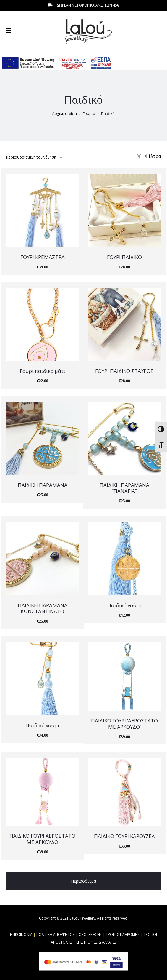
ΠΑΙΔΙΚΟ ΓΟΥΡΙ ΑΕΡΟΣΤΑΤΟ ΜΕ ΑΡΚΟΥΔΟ (42, 839)
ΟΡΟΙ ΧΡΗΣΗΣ (90, 935)
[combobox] (34, 157)
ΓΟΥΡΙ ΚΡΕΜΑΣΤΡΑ (43, 257)
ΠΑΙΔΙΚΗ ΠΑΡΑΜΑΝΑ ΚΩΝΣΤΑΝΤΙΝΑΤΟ (43, 608)
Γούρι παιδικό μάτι (43, 371)
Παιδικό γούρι (124, 605)
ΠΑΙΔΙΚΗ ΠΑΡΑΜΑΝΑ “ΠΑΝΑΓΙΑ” (124, 488)
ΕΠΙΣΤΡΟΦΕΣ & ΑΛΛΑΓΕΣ (96, 942)
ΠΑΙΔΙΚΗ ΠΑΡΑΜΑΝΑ (43, 485)
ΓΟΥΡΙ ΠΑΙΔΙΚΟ (124, 257)
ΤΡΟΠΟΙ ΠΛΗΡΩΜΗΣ (123, 935)
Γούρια (89, 114)
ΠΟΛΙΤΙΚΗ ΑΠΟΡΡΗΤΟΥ (56, 935)
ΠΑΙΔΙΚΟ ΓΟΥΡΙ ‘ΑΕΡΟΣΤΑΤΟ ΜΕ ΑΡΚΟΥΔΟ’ (124, 724)
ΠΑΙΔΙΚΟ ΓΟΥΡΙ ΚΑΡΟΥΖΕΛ (124, 836)
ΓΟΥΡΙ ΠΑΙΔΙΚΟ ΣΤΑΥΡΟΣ (124, 371)
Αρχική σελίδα (65, 114)
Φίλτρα (149, 156)
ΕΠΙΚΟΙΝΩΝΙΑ (21, 935)
